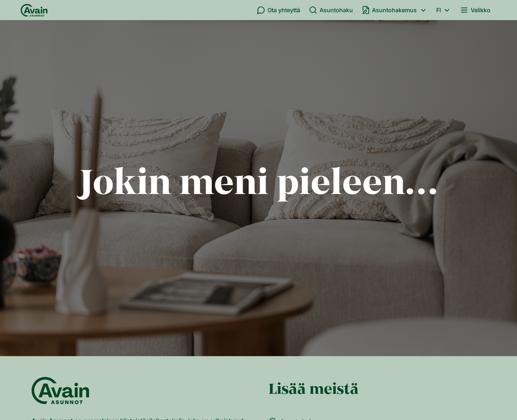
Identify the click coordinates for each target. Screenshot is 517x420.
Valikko (475, 10)
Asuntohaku (331, 10)
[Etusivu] (34, 10)
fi (444, 10)
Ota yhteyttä (278, 10)
